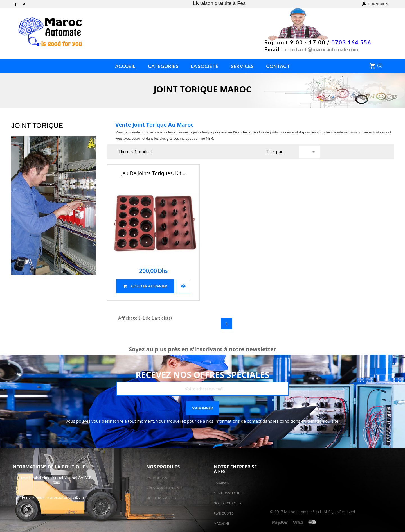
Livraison (222, 483)
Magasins (222, 523)
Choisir (314, 152)
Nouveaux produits (163, 488)
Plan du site (223, 513)
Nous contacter (228, 503)
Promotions (157, 478)
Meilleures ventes (161, 498)
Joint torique (37, 125)
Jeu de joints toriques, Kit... (153, 173)
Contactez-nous (377, 4)
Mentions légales (229, 493)
